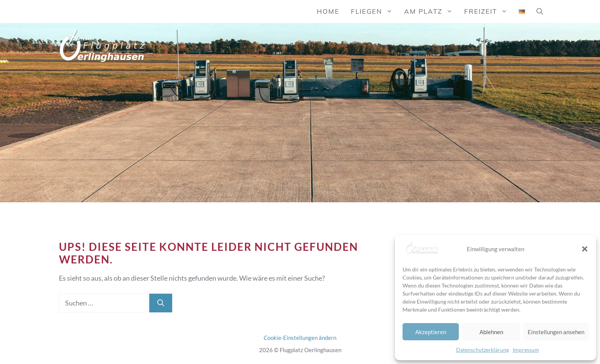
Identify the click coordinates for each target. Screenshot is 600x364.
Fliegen (375, 11)
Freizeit (489, 11)
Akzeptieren (431, 332)
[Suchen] (161, 303)
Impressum (526, 350)
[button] (585, 249)
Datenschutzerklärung (483, 350)
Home (328, 11)
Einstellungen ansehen (556, 332)
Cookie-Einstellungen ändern (300, 338)
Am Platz (431, 11)
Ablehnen (491, 332)
